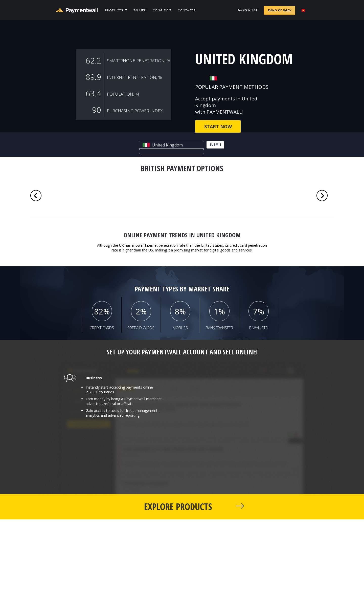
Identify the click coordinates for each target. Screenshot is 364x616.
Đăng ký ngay (280, 10)
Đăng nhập (248, 10)
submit (215, 145)
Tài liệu (140, 10)
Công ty (160, 10)
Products (114, 10)
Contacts (187, 10)
